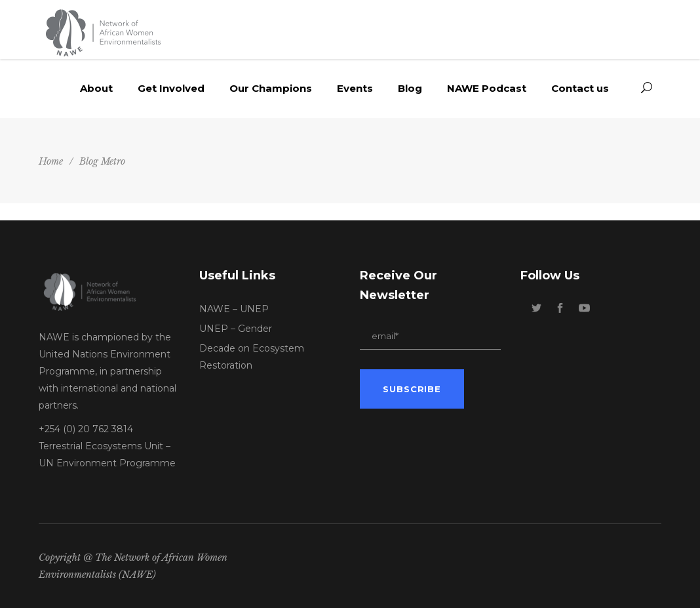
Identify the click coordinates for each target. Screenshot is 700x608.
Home (51, 161)
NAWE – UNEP (234, 309)
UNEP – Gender (236, 329)
